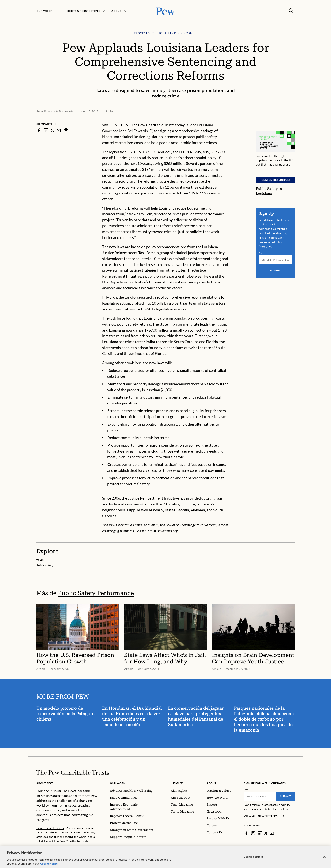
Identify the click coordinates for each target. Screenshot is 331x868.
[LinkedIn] (260, 833)
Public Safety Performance (96, 593)
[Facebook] (246, 833)
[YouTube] (272, 833)
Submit (275, 270)
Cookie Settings (254, 861)
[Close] (324, 861)
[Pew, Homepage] (165, 11)
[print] (66, 130)
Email (262, 253)
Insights (177, 783)
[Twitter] (266, 833)
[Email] (275, 260)
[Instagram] (253, 833)
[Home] (73, 772)
